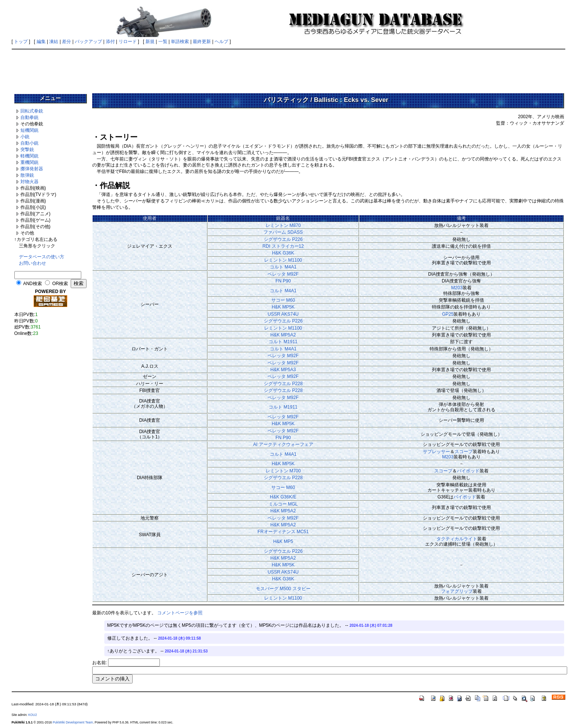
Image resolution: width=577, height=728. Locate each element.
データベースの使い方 (42, 257)
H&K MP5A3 (283, 370)
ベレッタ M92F (283, 274)
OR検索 (60, 284)
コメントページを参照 (180, 613)
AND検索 (32, 284)
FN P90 (283, 281)
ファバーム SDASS (283, 232)
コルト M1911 (283, 342)
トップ (21, 42)
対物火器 (29, 182)
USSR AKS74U (283, 314)
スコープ (464, 452)
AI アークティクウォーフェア (283, 444)
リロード (128, 42)
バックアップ (88, 42)
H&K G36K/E (283, 497)
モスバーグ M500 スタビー (283, 589)
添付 (110, 42)
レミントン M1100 (283, 260)
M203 (457, 288)
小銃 (25, 137)
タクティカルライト (457, 539)
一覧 (163, 42)
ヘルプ (221, 42)
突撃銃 (27, 150)
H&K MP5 (283, 541)
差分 (67, 42)
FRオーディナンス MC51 (283, 532)
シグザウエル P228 (283, 384)
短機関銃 (29, 130)
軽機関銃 (29, 156)
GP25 (448, 314)
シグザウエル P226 (283, 239)
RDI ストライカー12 (283, 246)
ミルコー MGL (283, 504)
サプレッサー (436, 452)
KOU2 (33, 715)
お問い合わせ (32, 263)
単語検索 (180, 42)
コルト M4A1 (283, 267)
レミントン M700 (283, 471)
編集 (41, 42)
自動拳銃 (29, 117)
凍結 (54, 42)
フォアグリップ (457, 591)
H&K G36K (283, 253)
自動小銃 (29, 143)
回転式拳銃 (32, 111)
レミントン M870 (283, 225)
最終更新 (202, 42)
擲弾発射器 (32, 169)
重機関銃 (29, 162)
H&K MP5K (283, 307)
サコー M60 (283, 300)
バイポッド (468, 471)
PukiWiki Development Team (73, 722)
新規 (150, 42)
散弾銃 (27, 175)
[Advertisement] (289, 69)
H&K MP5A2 (283, 335)
